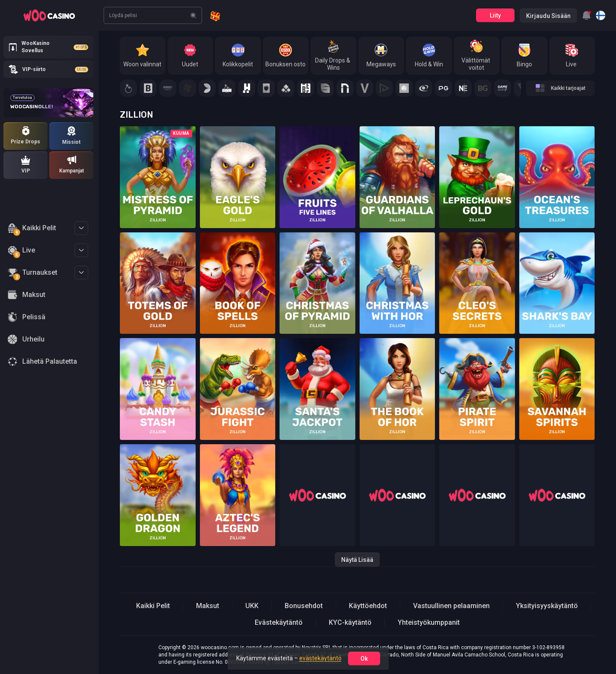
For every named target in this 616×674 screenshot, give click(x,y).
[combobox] (586, 15)
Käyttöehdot (368, 606)
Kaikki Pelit (32, 229)
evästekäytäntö (320, 658)
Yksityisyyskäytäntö (547, 606)
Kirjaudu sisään (548, 16)
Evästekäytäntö (279, 622)
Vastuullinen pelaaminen (451, 606)
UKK (252, 606)
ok (364, 659)
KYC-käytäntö (350, 622)
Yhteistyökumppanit (429, 622)
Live (21, 251)
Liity (495, 15)
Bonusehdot (304, 606)
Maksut (208, 606)
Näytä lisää (357, 560)
